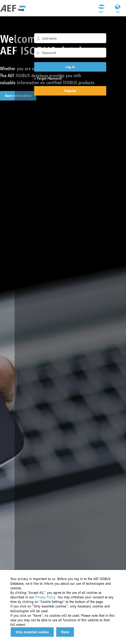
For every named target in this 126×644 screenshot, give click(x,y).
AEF (101, 12)
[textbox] (70, 38)
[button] (70, 67)
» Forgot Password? (48, 78)
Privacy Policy (45, 597)
